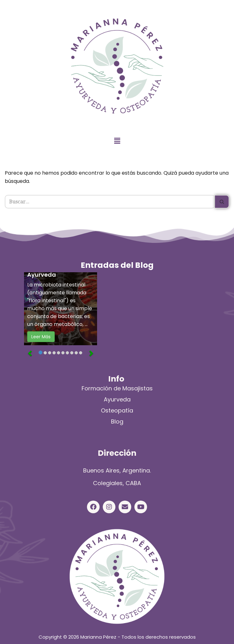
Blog (117, 421)
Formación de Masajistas (117, 388)
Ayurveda (117, 399)
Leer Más (41, 337)
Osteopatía (117, 410)
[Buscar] (110, 202)
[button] (117, 141)
